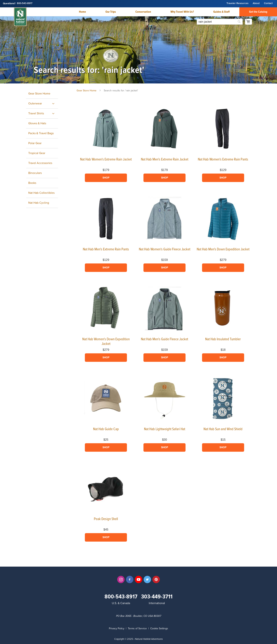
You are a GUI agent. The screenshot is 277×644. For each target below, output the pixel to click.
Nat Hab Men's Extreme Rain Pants (106, 249)
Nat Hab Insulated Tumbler (223, 339)
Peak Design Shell (106, 519)
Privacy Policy (117, 628)
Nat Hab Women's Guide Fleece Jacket (165, 249)
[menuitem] (42, 104)
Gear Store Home (87, 91)
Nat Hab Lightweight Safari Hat (165, 429)
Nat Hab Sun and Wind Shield (223, 429)
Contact (268, 3)
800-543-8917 (25, 3)
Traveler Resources (237, 3)
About (256, 3)
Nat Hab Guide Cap (106, 429)
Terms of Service (137, 628)
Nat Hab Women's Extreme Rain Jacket (106, 160)
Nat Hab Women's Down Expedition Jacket (106, 342)
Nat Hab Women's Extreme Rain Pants (223, 160)
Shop (106, 178)
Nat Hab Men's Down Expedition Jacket (223, 249)
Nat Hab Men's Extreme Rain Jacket (165, 160)
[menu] (46, 148)
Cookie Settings (159, 628)
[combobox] (220, 22)
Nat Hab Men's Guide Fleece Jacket (164, 339)
